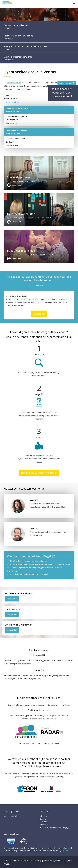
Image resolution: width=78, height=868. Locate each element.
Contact (43, 819)
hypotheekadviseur (14, 83)
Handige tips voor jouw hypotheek (39, 473)
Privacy (7, 864)
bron (28, 743)
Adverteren (44, 816)
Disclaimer (48, 860)
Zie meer (65, 850)
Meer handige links (11, 816)
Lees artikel (12, 599)
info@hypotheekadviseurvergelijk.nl (55, 827)
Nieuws (67, 860)
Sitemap (38, 860)
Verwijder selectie (13, 102)
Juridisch (58, 860)
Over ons (43, 822)
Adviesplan (39, 314)
